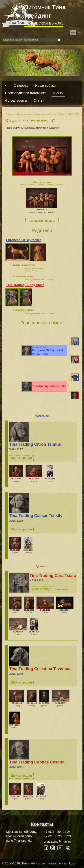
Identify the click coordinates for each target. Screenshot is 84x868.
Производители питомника (26, 93)
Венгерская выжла (43, 23)
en (79, 33)
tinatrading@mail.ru (58, 841)
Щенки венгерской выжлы (46, 114)
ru (73, 33)
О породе (21, 85)
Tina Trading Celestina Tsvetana (40, 669)
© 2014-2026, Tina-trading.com (40, 863)
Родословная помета (42, 323)
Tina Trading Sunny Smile (25, 285)
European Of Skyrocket (23, 240)
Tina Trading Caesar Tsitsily (36, 516)
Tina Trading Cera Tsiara (53, 576)
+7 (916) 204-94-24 (57, 832)
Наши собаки (45, 85)
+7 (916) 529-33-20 (57, 836)
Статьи (39, 100)
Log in (73, 863)
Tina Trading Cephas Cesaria (37, 762)
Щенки (58, 93)
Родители (42, 230)
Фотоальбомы (16, 100)
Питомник (45, 11)
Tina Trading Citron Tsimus (35, 444)
